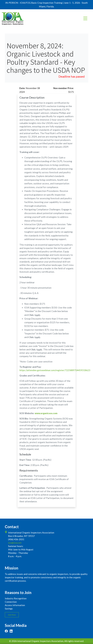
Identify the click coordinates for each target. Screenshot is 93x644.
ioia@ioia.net (15, 543)
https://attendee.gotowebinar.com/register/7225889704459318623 (55, 370)
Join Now (12, 615)
